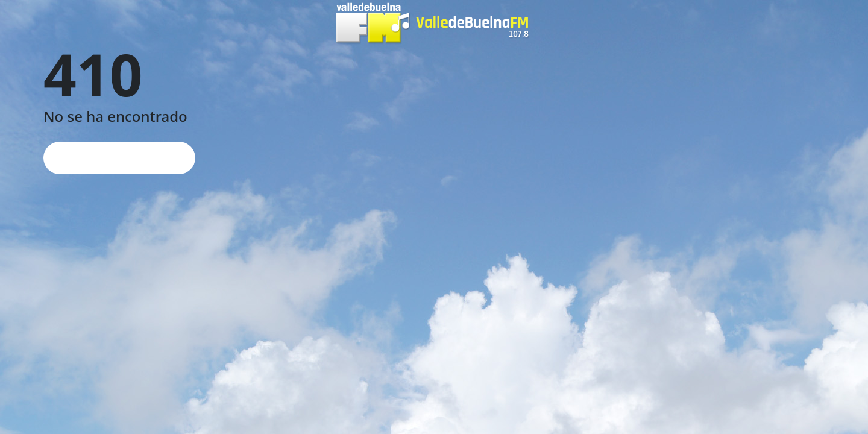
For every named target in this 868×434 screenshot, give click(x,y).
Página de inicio (119, 158)
